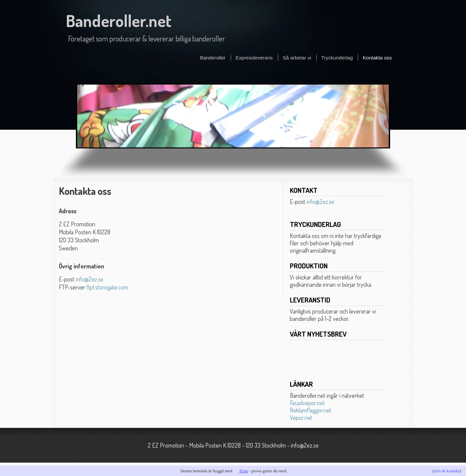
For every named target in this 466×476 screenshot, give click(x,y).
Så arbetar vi (297, 58)
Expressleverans (254, 58)
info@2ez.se (89, 279)
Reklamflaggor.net (311, 410)
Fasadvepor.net (307, 403)
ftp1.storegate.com (107, 287)
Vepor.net (301, 418)
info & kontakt (447, 471)
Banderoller (213, 58)
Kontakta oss (377, 58)
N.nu (244, 471)
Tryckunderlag (337, 58)
